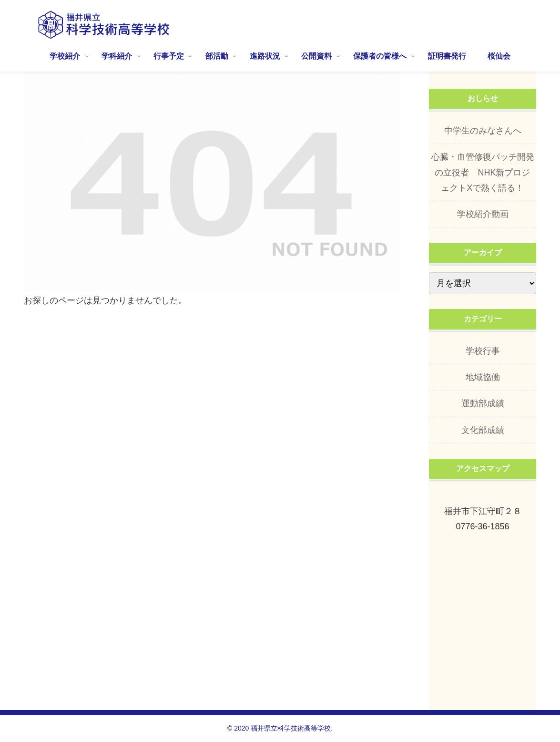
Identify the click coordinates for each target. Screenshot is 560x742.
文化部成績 (483, 430)
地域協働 (483, 377)
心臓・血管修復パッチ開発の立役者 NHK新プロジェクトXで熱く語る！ (483, 172)
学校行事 (483, 351)
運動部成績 (483, 403)
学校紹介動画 (483, 214)
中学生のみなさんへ (483, 131)
